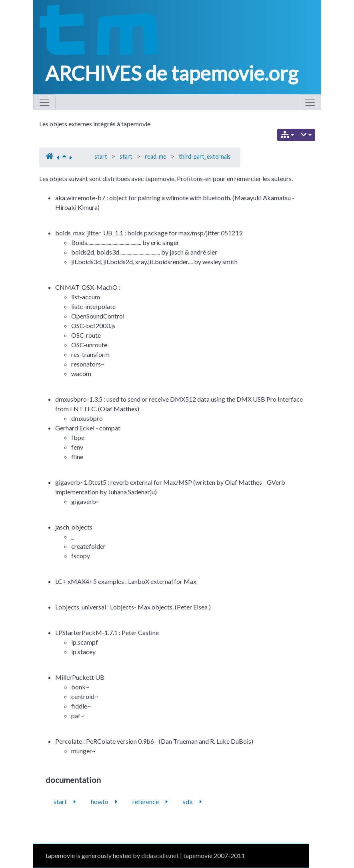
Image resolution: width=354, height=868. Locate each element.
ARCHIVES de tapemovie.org (172, 73)
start (101, 156)
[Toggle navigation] (44, 102)
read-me (156, 156)
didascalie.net (160, 855)
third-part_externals (205, 156)
